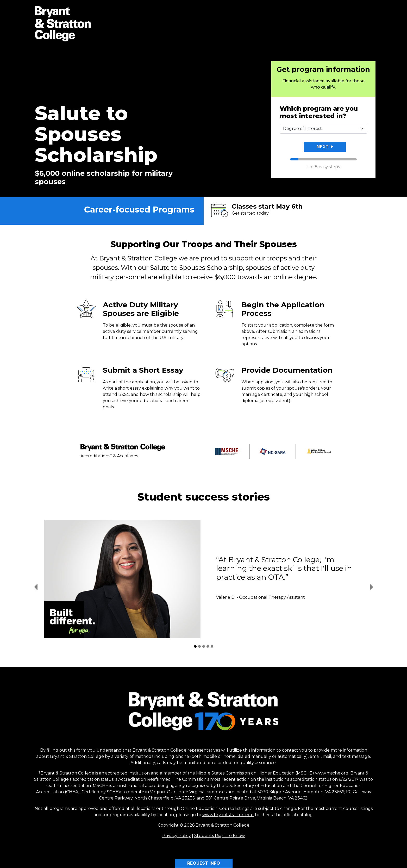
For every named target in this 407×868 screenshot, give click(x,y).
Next (325, 147)
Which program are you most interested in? (319, 112)
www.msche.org (332, 773)
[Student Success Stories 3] (204, 646)
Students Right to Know (220, 836)
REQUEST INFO (204, 863)
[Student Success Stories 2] (199, 646)
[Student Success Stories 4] (208, 646)
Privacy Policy (177, 836)
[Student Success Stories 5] (212, 646)
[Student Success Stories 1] (195, 646)
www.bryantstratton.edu (228, 815)
